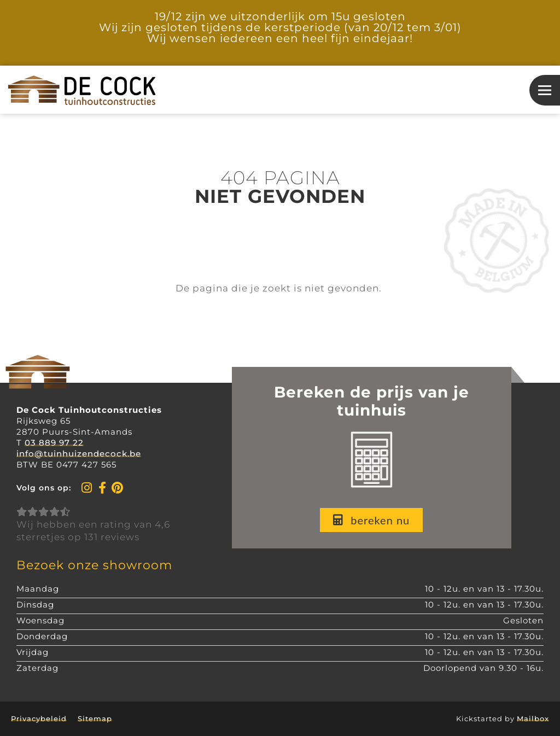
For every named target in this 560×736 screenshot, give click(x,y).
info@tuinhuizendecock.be (79, 454)
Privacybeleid (39, 719)
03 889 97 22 (54, 443)
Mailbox (533, 719)
